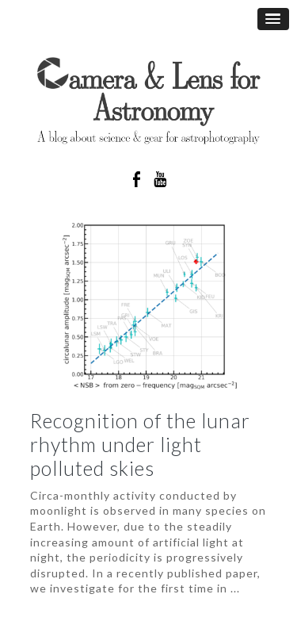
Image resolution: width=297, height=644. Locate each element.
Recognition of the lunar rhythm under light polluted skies (140, 444)
